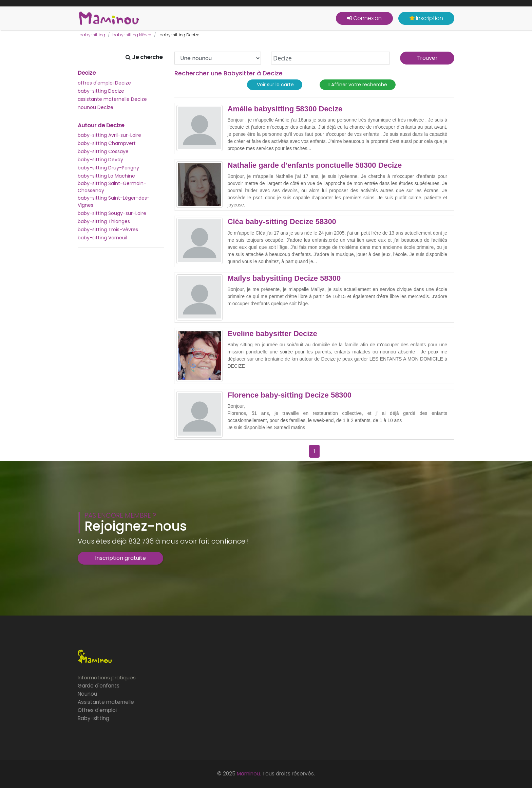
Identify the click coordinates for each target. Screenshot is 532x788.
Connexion (364, 18)
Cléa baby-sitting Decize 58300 (282, 222)
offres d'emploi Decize (104, 83)
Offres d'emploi (97, 710)
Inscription (426, 18)
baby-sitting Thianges (104, 221)
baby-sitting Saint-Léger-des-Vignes (114, 201)
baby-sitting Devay (100, 160)
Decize (87, 73)
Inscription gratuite (120, 558)
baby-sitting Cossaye (103, 151)
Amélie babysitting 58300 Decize (285, 109)
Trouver (427, 58)
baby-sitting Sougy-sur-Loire (112, 213)
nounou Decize (96, 107)
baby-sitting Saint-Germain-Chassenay (112, 187)
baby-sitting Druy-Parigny (108, 168)
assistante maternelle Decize (112, 99)
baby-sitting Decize (101, 91)
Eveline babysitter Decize (272, 334)
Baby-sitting (93, 718)
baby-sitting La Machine (106, 176)
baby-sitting (92, 35)
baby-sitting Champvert (107, 143)
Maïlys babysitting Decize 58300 (284, 278)
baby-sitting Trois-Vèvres (108, 230)
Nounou (87, 694)
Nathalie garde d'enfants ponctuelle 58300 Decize (315, 165)
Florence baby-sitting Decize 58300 (290, 395)
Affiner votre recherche (358, 85)
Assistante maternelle (106, 702)
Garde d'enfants (99, 686)
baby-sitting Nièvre (132, 35)
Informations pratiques (107, 677)
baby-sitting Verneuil (102, 238)
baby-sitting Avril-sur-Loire (109, 135)
